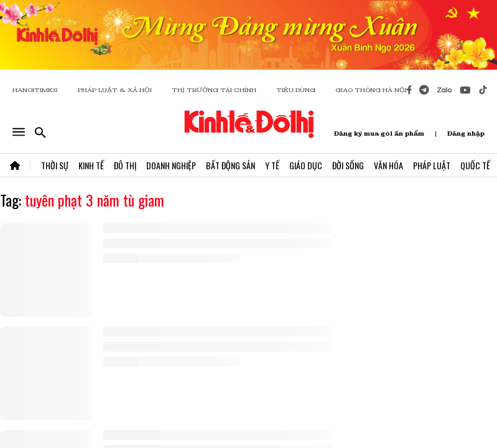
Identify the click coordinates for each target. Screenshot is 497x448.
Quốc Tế (475, 165)
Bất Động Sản (230, 165)
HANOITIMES (35, 90)
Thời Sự (55, 165)
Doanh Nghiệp (171, 165)
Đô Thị (125, 165)
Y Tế (272, 165)
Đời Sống (348, 165)
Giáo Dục (306, 165)
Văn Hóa (388, 165)
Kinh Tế (91, 165)
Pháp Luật (432, 165)
